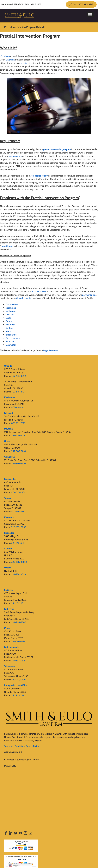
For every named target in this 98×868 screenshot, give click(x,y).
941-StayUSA (18, 695)
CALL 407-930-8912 (81, 4)
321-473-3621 (18, 543)
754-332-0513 (18, 661)
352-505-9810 (19, 451)
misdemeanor (15, 156)
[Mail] (30, 833)
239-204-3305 (19, 622)
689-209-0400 (19, 562)
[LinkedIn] (11, 833)
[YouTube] (21, 833)
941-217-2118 (17, 603)
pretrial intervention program (57, 149)
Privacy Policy (32, 746)
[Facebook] (6, 833)
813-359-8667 (18, 512)
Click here (5, 56)
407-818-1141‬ (18, 407)
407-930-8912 (39, 292)
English (14, 866)
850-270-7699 (19, 680)
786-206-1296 (18, 641)
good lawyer (8, 246)
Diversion (10, 60)
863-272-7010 (18, 423)
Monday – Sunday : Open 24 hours (23, 760)
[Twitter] (16, 833)
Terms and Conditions (15, 746)
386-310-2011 (18, 435)
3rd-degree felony (39, 176)
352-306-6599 (19, 464)
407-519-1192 (18, 392)
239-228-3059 (19, 574)
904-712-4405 (18, 492)
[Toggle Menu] (90, 15)
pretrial (24, 63)
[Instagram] (25, 833)
